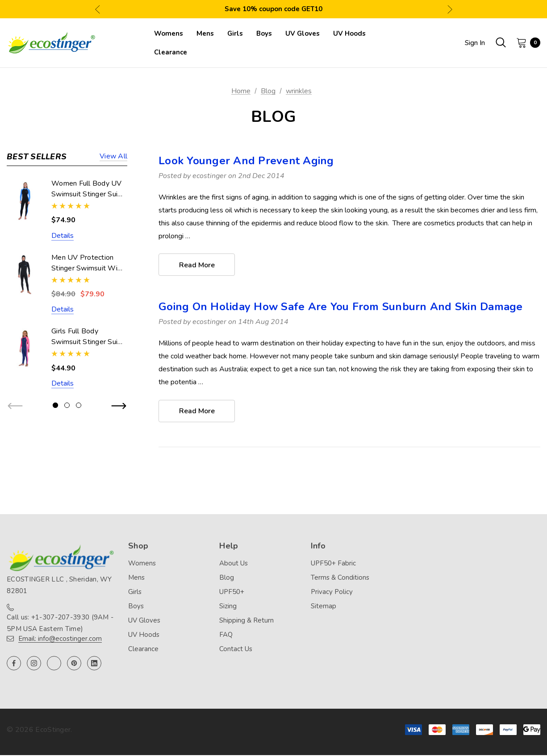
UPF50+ (232, 593)
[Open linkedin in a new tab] (94, 664)
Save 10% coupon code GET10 (273, 9)
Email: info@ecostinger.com (60, 640)
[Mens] (205, 33)
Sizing (228, 607)
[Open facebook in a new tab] (14, 664)
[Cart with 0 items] (526, 42)
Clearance (143, 650)
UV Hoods (144, 636)
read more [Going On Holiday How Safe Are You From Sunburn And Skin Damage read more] (197, 412)
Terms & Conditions (340, 578)
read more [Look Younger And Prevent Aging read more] (197, 265)
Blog (227, 578)
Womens (142, 564)
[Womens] (169, 33)
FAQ (226, 636)
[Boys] (264, 33)
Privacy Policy (332, 593)
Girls (135, 593)
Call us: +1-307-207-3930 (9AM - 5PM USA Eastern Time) (60, 624)
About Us (234, 564)
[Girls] (235, 33)
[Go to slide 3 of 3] (79, 405)
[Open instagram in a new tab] (34, 664)
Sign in (475, 43)
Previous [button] (98, 9)
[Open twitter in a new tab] (54, 664)
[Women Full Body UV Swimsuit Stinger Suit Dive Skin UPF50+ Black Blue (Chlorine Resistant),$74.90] (25, 201)
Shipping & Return (246, 621)
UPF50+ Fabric (333, 564)
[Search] (501, 42)
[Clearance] (171, 52)
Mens (136, 578)
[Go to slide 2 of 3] (67, 405)
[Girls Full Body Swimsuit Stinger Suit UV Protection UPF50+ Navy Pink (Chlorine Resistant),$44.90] (25, 348)
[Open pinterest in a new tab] (74, 664)
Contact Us (236, 650)
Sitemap (324, 607)
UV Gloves (144, 621)
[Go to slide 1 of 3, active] (55, 405)
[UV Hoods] (349, 33)
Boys (136, 607)
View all (113, 157)
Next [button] (450, 9)
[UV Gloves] (303, 33)
